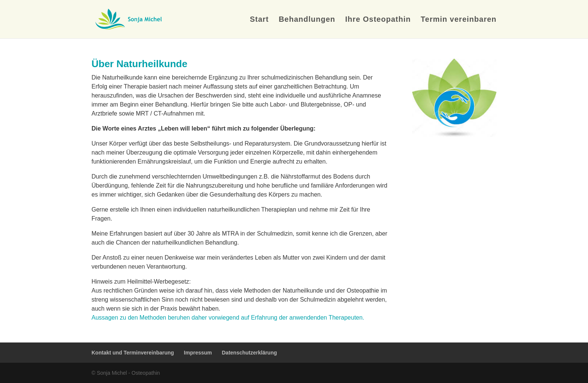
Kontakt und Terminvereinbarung (133, 353)
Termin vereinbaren (459, 20)
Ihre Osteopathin (378, 20)
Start (259, 20)
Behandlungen (307, 20)
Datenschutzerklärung (249, 353)
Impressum (198, 353)
